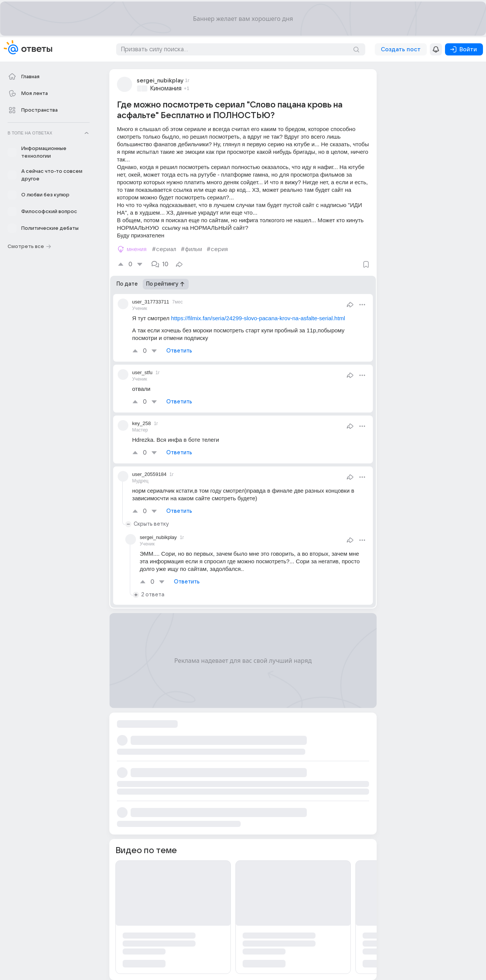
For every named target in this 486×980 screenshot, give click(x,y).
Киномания (166, 89)
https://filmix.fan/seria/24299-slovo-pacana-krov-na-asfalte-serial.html (258, 318)
